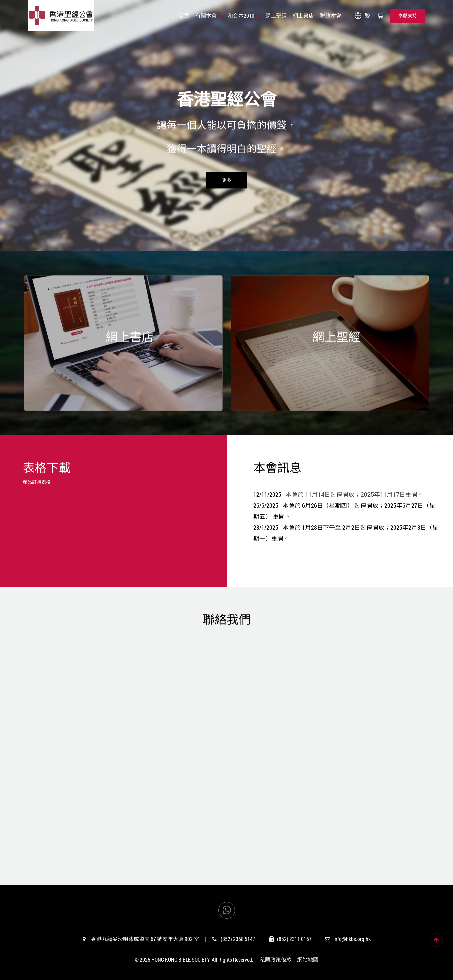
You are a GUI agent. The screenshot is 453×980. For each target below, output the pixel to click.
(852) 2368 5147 (238, 939)
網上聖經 (276, 16)
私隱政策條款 (276, 959)
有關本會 (206, 16)
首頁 (184, 16)
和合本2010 (241, 16)
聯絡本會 (331, 16)
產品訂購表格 (37, 482)
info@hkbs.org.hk (352, 939)
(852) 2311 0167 (294, 939)
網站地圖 (308, 959)
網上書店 (303, 16)
